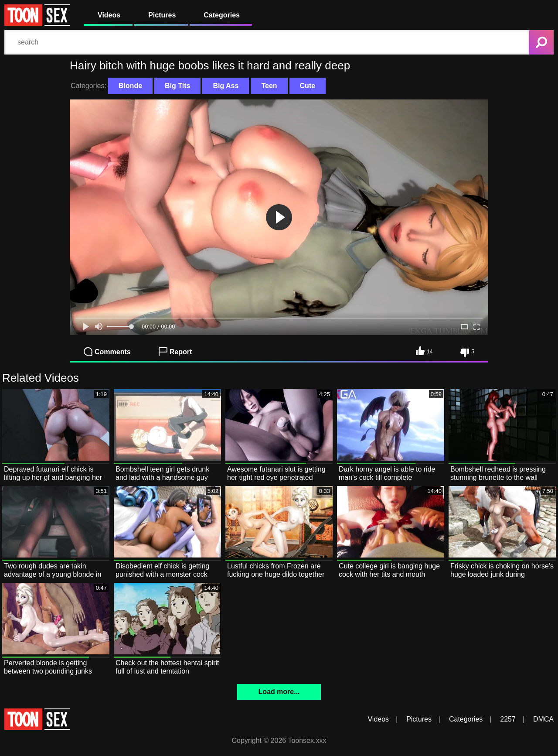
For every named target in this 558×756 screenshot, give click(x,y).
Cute (308, 86)
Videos (109, 15)
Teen (269, 86)
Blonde (130, 86)
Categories (222, 15)
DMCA (543, 719)
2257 (508, 719)
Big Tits (177, 86)
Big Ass (226, 86)
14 (424, 351)
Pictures (162, 15)
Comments (107, 352)
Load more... (279, 692)
